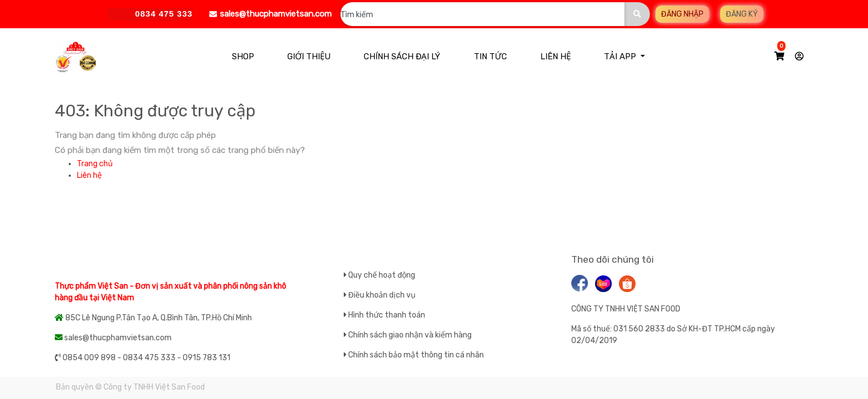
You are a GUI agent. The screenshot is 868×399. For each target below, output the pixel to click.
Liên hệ (89, 175)
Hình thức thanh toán (387, 315)
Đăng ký (742, 14)
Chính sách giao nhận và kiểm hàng (410, 335)
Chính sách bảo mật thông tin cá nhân (416, 355)
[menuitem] (243, 57)
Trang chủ (95, 164)
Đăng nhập (682, 14)
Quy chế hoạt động (382, 275)
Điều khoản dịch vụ (382, 295)
